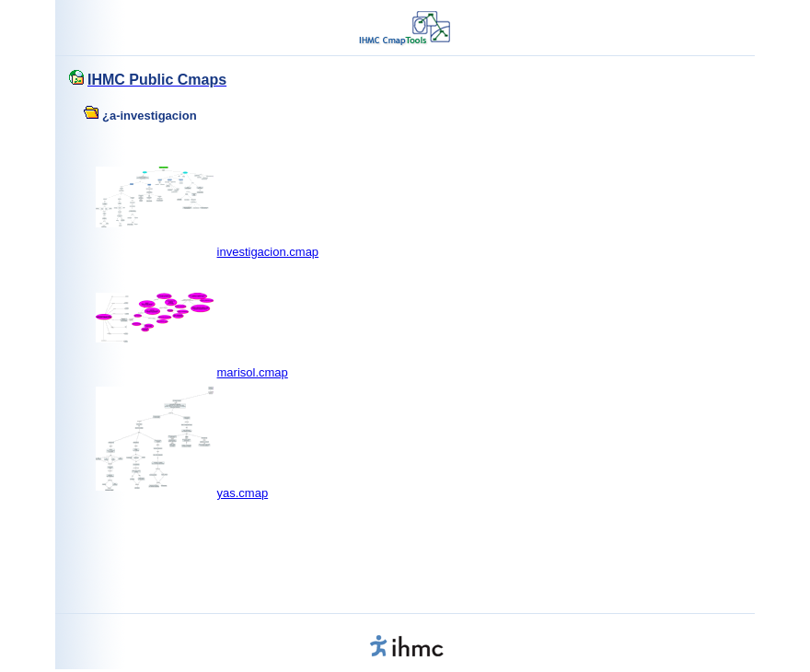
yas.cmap (243, 493)
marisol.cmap (253, 372)
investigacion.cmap (268, 252)
